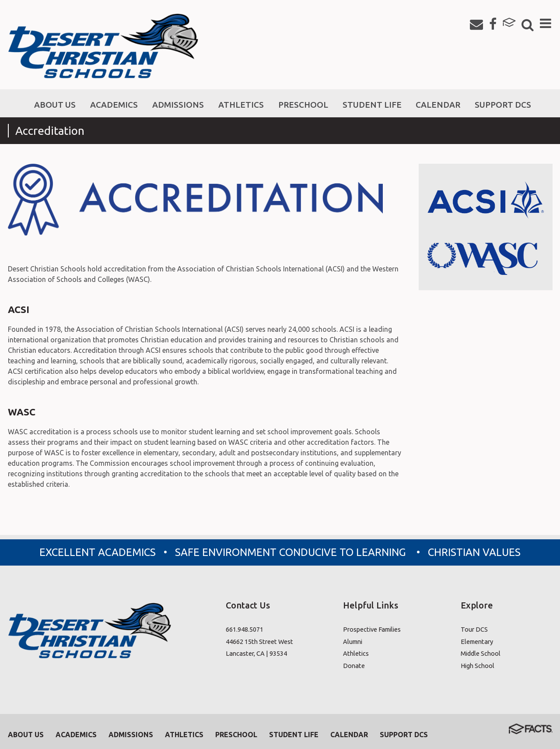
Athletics (356, 653)
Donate (354, 666)
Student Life (294, 735)
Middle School (481, 653)
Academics (76, 735)
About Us (26, 735)
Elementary (477, 642)
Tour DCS (474, 629)
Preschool (236, 735)
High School (478, 666)
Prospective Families (372, 629)
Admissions (131, 735)
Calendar (349, 735)
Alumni (353, 642)
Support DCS (404, 735)
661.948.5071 (245, 629)
